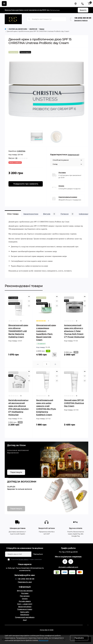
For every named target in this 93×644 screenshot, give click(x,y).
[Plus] (55, 364)
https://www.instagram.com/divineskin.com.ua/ (71, 562)
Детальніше (55, 10)
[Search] (29, 19)
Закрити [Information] (83, 10)
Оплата (61, 186)
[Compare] (29, 306)
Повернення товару (25, 609)
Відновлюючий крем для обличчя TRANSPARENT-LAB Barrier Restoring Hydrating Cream (18, 331)
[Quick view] (29, 297)
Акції (25, 620)
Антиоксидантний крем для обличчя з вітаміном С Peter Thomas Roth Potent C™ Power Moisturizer (74, 331)
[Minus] (38, 364)
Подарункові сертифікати (25, 617)
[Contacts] (82, 4)
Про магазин (25, 596)
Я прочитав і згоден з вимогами (26, 559)
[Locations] (75, 4)
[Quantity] (46, 364)
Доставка (62, 173)
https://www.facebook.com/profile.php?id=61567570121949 (65, 562)
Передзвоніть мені (25, 582)
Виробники (25, 615)
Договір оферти (23, 559)
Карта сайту (25, 612)
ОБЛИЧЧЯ (33, 29)
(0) (16, 158)
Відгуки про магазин (25, 591)
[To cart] (54, 355)
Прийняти (79, 638)
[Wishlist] (29, 301)
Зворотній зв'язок (25, 607)
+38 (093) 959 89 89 (83, 18)
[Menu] (4, 4)
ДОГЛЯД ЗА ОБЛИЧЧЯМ (18, 29)
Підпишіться (38, 554)
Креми (42, 29)
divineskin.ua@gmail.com (68, 567)
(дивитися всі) (74, 155)
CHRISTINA (21, 151)
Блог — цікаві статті (25, 604)
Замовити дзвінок (81, 20)
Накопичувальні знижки (68, 197)
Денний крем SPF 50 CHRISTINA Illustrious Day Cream (74, 403)
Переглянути (16, 472)
